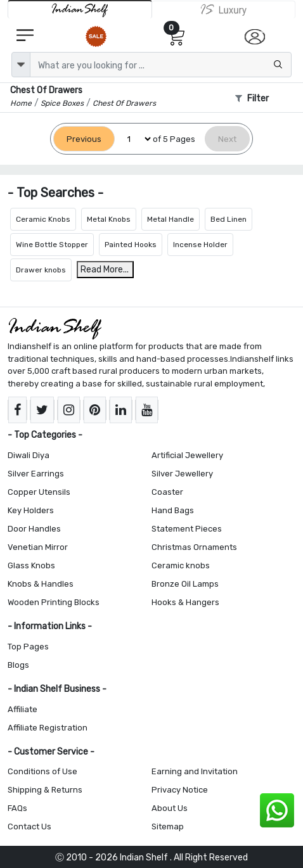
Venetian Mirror (38, 547)
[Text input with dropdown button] (161, 65)
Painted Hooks (131, 245)
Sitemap (168, 827)
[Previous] (84, 139)
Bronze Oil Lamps (185, 584)
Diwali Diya (29, 455)
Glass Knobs (31, 565)
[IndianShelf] (80, 9)
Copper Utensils (39, 492)
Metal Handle (171, 219)
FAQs (17, 808)
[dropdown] (21, 65)
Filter (252, 99)
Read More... (105, 270)
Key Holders (31, 510)
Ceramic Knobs (43, 219)
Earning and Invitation (195, 771)
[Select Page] (134, 139)
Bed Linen (229, 219)
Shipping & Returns (45, 790)
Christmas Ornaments (194, 547)
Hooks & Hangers (185, 602)
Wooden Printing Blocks (54, 602)
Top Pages (28, 647)
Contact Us (29, 827)
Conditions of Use (42, 771)
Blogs (18, 665)
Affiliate (23, 709)
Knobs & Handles (41, 584)
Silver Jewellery (182, 474)
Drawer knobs (41, 270)
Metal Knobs (109, 219)
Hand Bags (173, 510)
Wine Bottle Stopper (52, 245)
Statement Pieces (187, 529)
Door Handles (34, 529)
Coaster (167, 492)
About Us (170, 808)
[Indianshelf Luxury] (224, 10)
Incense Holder (200, 245)
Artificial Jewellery (187, 455)
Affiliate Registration (48, 728)
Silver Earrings (36, 474)
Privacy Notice (180, 790)
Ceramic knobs (181, 565)
